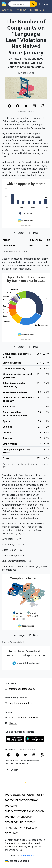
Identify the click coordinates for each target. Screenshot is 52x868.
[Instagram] (34, 755)
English (13, 770)
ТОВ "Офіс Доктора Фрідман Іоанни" (25, 795)
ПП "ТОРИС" (12, 828)
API (42, 10)
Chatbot (13, 723)
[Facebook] (18, 106)
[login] (44, 4)
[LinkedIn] (35, 106)
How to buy (20, 10)
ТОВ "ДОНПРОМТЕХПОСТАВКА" (22, 800)
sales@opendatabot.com (22, 689)
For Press (33, 10)
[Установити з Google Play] (35, 739)
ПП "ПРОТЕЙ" (27, 822)
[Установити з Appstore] (15, 739)
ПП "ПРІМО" (11, 833)
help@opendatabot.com (21, 703)
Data (34, 233)
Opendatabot (27, 855)
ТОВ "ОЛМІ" (11, 806)
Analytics (7, 10)
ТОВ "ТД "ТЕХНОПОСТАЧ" (18, 817)
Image (19, 233)
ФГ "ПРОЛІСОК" (29, 828)
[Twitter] (26, 106)
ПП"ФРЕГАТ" (11, 822)
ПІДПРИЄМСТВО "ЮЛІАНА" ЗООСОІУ (25, 811)
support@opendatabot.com (23, 717)
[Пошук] (19, 4)
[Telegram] (10, 106)
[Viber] (43, 106)
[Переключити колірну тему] (26, 783)
